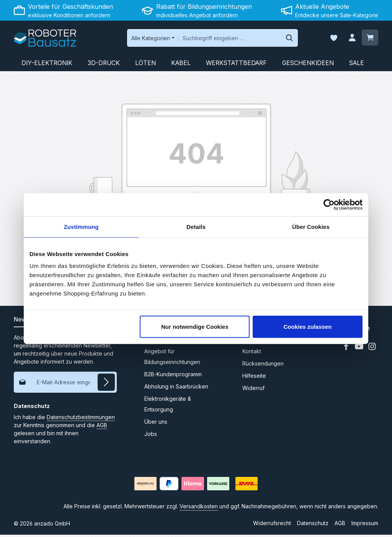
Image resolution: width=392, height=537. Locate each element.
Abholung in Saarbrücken (176, 389)
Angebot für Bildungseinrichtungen (172, 359)
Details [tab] (196, 226)
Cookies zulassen (308, 327)
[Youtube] (360, 351)
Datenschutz (313, 525)
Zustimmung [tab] (81, 226)
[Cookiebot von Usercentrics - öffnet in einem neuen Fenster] (329, 204)
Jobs (151, 436)
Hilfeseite (254, 378)
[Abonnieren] (106, 384)
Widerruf (253, 390)
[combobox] (219, 39)
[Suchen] (279, 39)
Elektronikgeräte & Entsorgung (168, 406)
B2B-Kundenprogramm (173, 376)
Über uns (156, 424)
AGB (102, 427)
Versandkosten (199, 508)
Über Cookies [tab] (311, 226)
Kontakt (252, 353)
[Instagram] (372, 351)
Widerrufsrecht (272, 525)
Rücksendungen (263, 366)
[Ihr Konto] (351, 39)
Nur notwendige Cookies (195, 327)
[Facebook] (347, 351)
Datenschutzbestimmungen (81, 419)
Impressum (365, 525)
